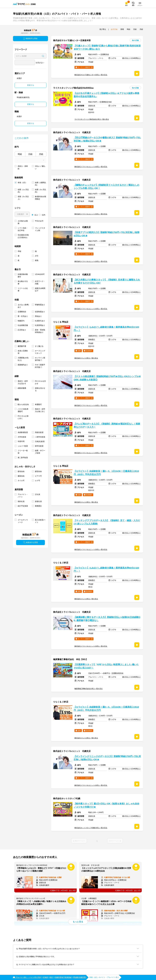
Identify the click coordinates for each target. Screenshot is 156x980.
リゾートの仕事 (23, 290)
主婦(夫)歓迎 (40, 441)
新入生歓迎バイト (40, 521)
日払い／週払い (40, 167)
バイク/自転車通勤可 (23, 410)
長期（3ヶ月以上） (23, 198)
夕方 (37, 256)
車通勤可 (38, 404)
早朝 (19, 251)
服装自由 (21, 476)
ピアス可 (38, 476)
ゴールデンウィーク (23, 521)
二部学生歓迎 (40, 437)
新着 (122, 29)
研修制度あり (40, 305)
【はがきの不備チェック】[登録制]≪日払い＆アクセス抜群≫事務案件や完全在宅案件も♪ (106, 95)
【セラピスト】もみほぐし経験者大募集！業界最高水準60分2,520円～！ (106, 329)
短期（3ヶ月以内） (40, 191)
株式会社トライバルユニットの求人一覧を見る (91, 167)
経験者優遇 (22, 388)
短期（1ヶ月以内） (23, 191)
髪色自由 (21, 471)
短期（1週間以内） (40, 184)
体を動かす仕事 (23, 283)
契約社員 (21, 501)
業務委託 (38, 506)
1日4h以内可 (40, 274)
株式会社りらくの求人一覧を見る (86, 358)
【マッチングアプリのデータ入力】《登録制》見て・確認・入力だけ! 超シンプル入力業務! (107, 522)
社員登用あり (40, 325)
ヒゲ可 (38, 481)
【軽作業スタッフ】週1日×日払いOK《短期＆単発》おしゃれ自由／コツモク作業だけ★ (106, 805)
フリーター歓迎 (23, 452)
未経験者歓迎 (23, 432)
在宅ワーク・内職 (40, 283)
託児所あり (22, 330)
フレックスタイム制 (40, 229)
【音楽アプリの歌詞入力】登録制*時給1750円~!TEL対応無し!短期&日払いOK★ (107, 234)
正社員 (38, 494)
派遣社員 (38, 501)
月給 (41, 154)
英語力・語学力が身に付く (40, 410)
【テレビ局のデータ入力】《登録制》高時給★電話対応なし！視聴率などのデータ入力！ (107, 425)
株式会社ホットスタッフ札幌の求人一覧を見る (91, 828)
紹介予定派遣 (23, 506)
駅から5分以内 (23, 404)
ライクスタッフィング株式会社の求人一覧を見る (92, 119)
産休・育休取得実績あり (40, 331)
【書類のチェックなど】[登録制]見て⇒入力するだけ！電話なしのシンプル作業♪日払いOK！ (106, 187)
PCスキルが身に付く (23, 417)
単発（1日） (22, 183)
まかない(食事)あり (23, 306)
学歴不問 (21, 441)
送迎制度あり (40, 312)
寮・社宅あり (23, 316)
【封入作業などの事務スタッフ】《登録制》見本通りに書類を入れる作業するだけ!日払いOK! (107, 281)
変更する (31, 85)
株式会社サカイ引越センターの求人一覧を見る (91, 75)
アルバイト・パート (23, 496)
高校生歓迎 (39, 432)
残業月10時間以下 (40, 290)
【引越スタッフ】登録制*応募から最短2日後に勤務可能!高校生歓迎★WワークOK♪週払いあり (107, 47)
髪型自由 (38, 471)
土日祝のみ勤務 (23, 222)
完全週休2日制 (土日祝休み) (23, 236)
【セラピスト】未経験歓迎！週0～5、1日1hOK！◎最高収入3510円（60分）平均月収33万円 (106, 473)
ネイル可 (21, 481)
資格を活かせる (40, 389)
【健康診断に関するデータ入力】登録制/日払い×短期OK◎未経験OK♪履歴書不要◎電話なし (107, 619)
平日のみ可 (39, 221)
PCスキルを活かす (40, 382)
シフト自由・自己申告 (23, 229)
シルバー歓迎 (23, 446)
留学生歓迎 (39, 446)
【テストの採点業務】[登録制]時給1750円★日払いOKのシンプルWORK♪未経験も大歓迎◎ (107, 378)
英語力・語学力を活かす (23, 382)
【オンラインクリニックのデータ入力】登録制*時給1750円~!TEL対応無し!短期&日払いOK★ (107, 758)
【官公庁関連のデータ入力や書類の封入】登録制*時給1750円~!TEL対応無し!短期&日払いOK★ (107, 139)
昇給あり (38, 316)
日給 (30, 154)
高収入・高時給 (23, 167)
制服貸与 (21, 321)
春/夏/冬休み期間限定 (40, 198)
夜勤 (37, 260)
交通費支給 (22, 312)
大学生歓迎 (22, 437)
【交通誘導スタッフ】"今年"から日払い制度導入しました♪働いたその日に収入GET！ (106, 666)
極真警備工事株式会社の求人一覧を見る (89, 689)
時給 (20, 154)
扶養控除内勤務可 (23, 276)
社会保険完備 (23, 325)
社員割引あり (40, 321)
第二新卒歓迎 (23, 458)
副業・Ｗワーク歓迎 (40, 452)
